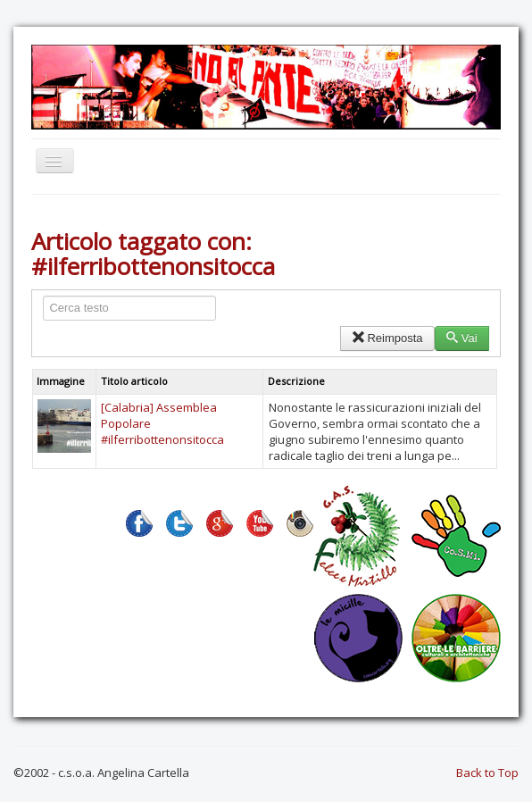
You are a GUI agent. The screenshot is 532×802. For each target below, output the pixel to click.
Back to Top (487, 773)
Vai (462, 338)
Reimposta (387, 338)
